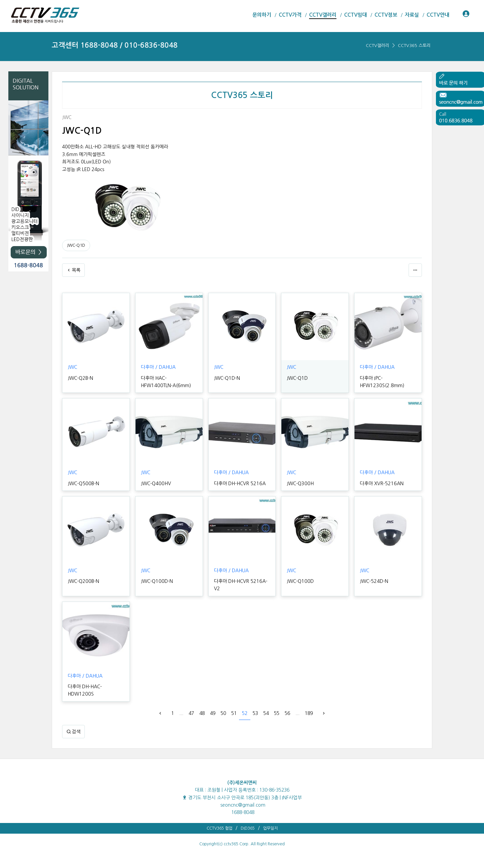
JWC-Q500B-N (83, 484)
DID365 (248, 828)
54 (266, 713)
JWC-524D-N (374, 581)
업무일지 (270, 828)
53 (255, 713)
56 (287, 713)
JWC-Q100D (300, 581)
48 (202, 713)
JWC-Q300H (300, 484)
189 (309, 713)
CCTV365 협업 (219, 828)
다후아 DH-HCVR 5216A (239, 484)
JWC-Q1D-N (227, 378)
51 (234, 713)
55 (277, 713)
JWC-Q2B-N (80, 378)
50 (223, 713)
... (181, 713)
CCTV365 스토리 (414, 46)
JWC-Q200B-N (83, 581)
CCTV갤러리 (378, 46)
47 (191, 713)
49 (213, 713)
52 (245, 713)
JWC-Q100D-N (156, 581)
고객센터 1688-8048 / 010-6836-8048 (115, 45)
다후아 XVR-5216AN (381, 484)
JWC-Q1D (76, 245)
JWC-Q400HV (155, 484)
